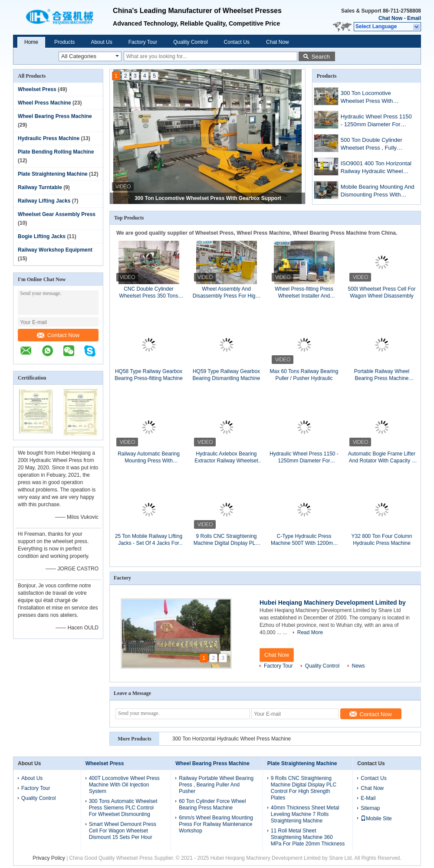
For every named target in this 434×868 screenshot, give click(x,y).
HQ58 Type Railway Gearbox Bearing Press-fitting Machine (149, 375)
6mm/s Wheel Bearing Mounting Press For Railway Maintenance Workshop (216, 824)
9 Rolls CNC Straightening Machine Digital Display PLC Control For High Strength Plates (226, 540)
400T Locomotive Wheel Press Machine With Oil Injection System (124, 785)
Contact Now (58, 335)
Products (64, 42)
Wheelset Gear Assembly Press (57, 214)
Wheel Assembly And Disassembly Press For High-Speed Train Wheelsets (226, 293)
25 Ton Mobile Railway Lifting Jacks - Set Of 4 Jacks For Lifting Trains (149, 540)
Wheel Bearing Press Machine (55, 116)
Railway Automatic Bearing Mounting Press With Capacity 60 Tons (149, 457)
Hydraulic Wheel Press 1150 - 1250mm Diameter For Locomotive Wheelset (376, 121)
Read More (310, 632)
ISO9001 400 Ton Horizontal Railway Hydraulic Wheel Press (376, 168)
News (358, 666)
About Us (101, 42)
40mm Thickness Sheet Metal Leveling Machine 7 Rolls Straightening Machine (305, 814)
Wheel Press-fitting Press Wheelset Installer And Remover (304, 293)
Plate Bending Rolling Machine (56, 152)
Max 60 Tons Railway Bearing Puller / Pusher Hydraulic (304, 375)
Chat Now (390, 18)
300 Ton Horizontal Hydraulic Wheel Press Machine (232, 739)
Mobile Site (376, 819)
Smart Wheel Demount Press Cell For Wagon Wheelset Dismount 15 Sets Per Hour (123, 831)
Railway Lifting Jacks (44, 201)
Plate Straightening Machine (53, 174)
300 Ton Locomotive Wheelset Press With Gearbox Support (208, 198)
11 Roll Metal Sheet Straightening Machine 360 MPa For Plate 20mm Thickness (308, 837)
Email (414, 18)
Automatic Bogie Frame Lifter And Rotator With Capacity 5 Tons (382, 457)
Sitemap (370, 808)
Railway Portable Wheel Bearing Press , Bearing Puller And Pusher (216, 785)
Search (321, 57)
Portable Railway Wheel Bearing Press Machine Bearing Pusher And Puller (382, 375)
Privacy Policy (49, 858)
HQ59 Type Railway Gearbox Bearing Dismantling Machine (226, 375)
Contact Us (237, 42)
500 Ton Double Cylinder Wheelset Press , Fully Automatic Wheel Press (372, 145)
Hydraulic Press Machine (49, 138)
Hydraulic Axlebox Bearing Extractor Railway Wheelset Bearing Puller (226, 457)
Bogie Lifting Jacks (42, 236)
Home (31, 42)
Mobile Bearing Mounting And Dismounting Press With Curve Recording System (378, 192)
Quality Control (190, 42)
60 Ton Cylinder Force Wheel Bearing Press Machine (212, 804)
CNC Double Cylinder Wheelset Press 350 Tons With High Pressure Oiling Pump (149, 293)
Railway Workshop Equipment (55, 250)
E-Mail (368, 798)
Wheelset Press (37, 89)
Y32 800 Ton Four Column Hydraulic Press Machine (382, 540)
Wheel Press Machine (44, 103)
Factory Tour (143, 42)
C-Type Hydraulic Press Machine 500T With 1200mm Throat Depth (304, 540)
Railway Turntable (40, 187)
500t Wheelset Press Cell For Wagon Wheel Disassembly (381, 292)
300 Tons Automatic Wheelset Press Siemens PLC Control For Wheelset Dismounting (123, 808)
